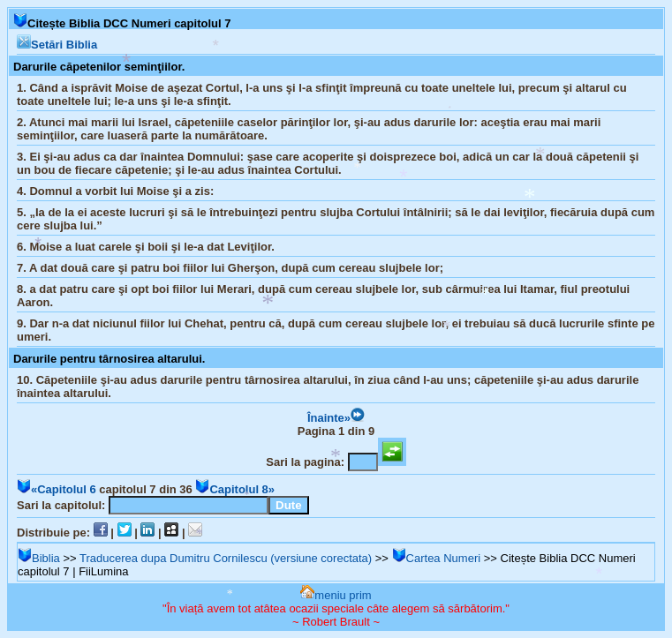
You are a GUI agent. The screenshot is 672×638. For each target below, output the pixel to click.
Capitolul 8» (235, 489)
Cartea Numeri (437, 558)
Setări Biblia (57, 45)
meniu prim (336, 595)
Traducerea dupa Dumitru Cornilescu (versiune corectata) (226, 558)
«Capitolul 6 (57, 489)
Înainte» (336, 418)
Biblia (39, 558)
